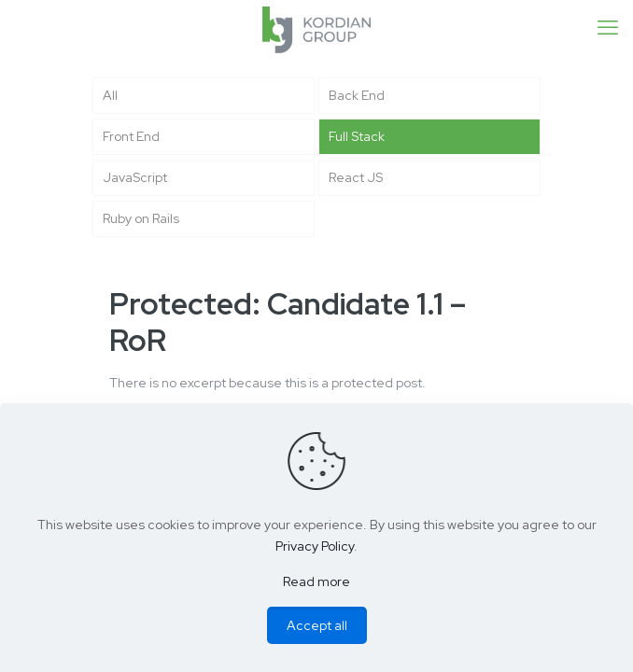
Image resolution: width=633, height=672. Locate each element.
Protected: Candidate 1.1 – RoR (288, 322)
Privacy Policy (315, 546)
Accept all (317, 625)
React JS (356, 177)
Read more (316, 581)
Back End (357, 95)
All (110, 95)
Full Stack (357, 136)
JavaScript (135, 177)
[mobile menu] (608, 28)
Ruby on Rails (141, 218)
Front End (131, 136)
